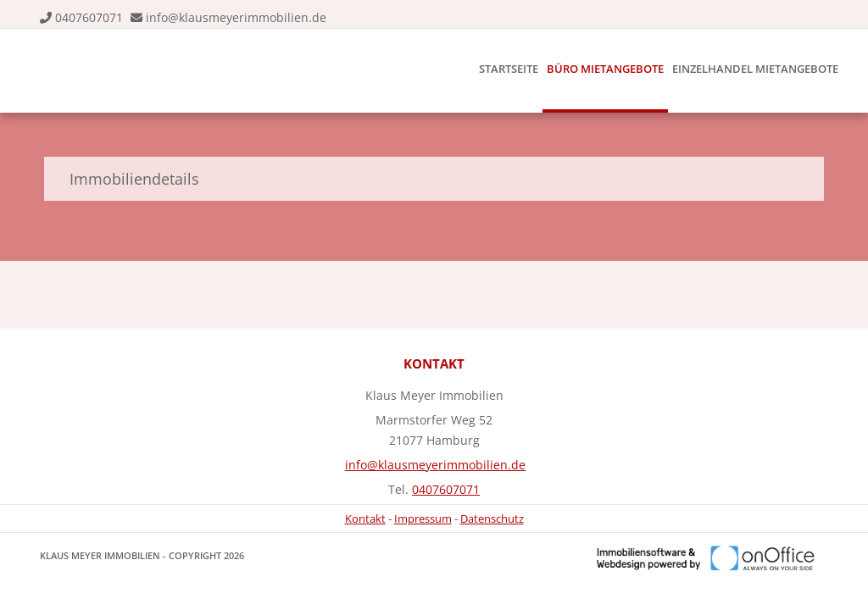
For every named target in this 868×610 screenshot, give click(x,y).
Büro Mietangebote (605, 69)
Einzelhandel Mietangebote (755, 69)
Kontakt (365, 518)
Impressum (423, 518)
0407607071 (89, 17)
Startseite (509, 69)
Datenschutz (492, 518)
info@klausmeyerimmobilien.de (236, 17)
